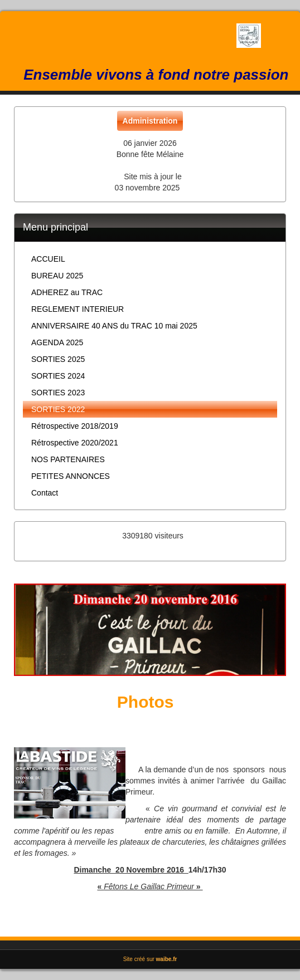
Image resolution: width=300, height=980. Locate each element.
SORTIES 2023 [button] (58, 393)
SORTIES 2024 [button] (58, 376)
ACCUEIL (48, 259)
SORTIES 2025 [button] (58, 359)
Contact (45, 493)
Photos (146, 702)
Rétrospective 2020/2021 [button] (75, 443)
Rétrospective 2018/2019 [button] (75, 426)
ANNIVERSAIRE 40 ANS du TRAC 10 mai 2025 (114, 326)
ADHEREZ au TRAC (67, 292)
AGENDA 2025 (57, 342)
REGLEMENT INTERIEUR (78, 309)
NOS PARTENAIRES (68, 459)
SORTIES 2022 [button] (58, 409)
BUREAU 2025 (57, 276)
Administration (150, 121)
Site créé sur (150, 959)
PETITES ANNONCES (71, 476)
